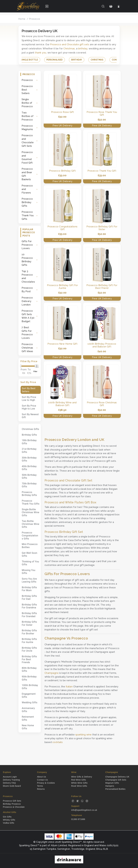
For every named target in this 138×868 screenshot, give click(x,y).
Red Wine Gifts (79, 780)
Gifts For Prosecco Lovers (27, 245)
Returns (41, 789)
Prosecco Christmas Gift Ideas (27, 348)
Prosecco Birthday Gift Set (64, 532)
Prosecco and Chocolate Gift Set (68, 480)
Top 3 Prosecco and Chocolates (28, 277)
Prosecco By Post (27, 290)
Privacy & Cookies (46, 783)
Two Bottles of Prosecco (28, 116)
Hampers (110, 786)
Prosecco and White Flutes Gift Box (70, 502)
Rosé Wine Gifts (79, 786)
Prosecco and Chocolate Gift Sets (28, 141)
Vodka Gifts (9, 823)
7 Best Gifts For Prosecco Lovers (27, 333)
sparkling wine (84, 735)
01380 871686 (78, 819)
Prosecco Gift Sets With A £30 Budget (28, 316)
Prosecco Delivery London (27, 301)
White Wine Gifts (79, 783)
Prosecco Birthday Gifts (27, 202)
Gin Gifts (7, 817)
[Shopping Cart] (111, 6)
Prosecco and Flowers (27, 189)
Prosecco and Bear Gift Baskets (27, 174)
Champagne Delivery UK (117, 777)
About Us (42, 777)
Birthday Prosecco (12, 804)
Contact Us (42, 780)
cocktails (58, 742)
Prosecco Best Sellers (27, 90)
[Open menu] (47, 6)
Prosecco (35, 19)
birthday (83, 49)
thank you (41, 53)
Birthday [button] (77, 60)
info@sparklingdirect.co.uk (84, 810)
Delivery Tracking (11, 780)
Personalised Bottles (115, 789)
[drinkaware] (69, 859)
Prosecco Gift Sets (12, 801)
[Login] (119, 6)
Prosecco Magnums (27, 128)
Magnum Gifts (112, 783)
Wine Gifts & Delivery (82, 777)
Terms (40, 786)
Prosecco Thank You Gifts (28, 215)
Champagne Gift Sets (116, 780)
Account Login (10, 777)
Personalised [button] (55, 60)
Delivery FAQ (9, 783)
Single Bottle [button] (29, 60)
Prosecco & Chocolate (14, 807)
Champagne (52, 673)
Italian (69, 687)
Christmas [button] (97, 60)
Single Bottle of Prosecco (27, 103)
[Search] (103, 6)
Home (22, 19)
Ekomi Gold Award (12, 786)
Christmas (69, 49)
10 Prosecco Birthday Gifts (27, 260)
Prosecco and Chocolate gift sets (70, 44)
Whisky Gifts (9, 820)
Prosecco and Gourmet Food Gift (27, 157)
